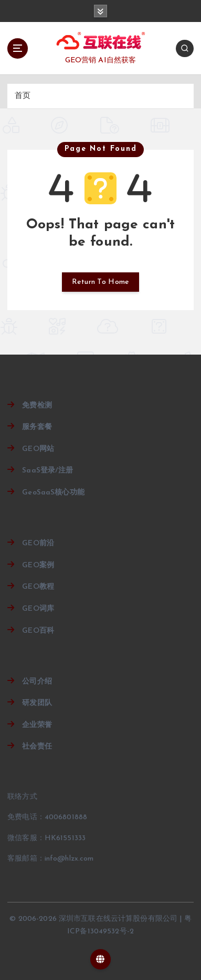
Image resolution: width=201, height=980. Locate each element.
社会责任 (37, 747)
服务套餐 (37, 427)
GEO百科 (38, 631)
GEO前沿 (38, 543)
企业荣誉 (37, 725)
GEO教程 (38, 587)
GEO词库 (38, 609)
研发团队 (37, 703)
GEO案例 (38, 565)
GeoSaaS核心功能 (53, 493)
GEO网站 (38, 449)
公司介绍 (37, 682)
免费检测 (37, 406)
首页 (23, 96)
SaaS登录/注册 (47, 471)
